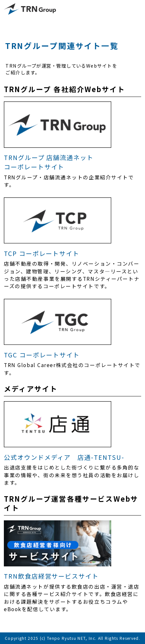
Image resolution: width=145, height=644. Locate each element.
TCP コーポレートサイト (42, 253)
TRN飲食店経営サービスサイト (51, 576)
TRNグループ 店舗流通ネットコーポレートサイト (49, 162)
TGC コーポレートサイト (42, 355)
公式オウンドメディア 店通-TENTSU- (64, 457)
